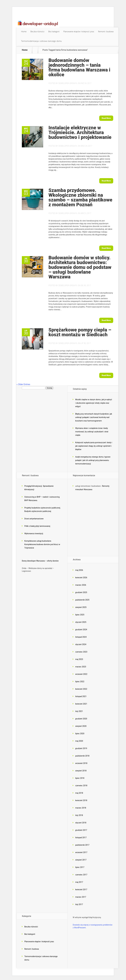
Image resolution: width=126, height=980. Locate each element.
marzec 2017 (81, 897)
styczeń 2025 (81, 622)
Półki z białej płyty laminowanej (37, 526)
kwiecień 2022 (81, 689)
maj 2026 (79, 570)
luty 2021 (79, 711)
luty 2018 (79, 815)
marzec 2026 (81, 585)
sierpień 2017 (81, 860)
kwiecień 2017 (81, 890)
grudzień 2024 (81, 630)
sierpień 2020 (81, 726)
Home (24, 32)
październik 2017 (82, 845)
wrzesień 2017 (81, 852)
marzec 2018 (81, 808)
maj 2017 (79, 882)
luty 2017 (79, 904)
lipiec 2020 (80, 734)
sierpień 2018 (81, 771)
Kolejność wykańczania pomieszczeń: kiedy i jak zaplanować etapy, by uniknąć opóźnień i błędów (94, 446)
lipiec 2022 (80, 682)
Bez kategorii (54, 32)
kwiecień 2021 (81, 704)
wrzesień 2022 (81, 674)
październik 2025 (82, 600)
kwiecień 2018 (81, 800)
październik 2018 (82, 756)
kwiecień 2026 (81, 578)
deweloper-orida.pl (68, 83)
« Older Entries (23, 384)
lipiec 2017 (80, 867)
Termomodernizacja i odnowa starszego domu (41, 41)
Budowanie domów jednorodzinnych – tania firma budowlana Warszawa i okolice (79, 68)
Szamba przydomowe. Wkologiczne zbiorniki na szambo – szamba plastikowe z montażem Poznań (80, 198)
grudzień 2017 (81, 830)
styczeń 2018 (81, 823)
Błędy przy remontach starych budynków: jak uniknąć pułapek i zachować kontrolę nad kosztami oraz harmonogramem (94, 417)
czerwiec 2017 (81, 875)
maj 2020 (79, 741)
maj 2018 (79, 793)
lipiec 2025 (80, 615)
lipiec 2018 (80, 778)
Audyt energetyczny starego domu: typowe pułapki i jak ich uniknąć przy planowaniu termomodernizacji (93, 460)
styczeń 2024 (81, 644)
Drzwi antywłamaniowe (34, 519)
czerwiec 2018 (81, 786)
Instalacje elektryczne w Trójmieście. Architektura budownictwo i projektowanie (80, 133)
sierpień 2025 (81, 607)
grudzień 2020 (81, 719)
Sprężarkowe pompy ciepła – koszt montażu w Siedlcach (80, 332)
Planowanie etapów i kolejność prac (79, 32)
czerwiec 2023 (81, 652)
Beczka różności (37, 32)
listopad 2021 (81, 696)
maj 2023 (79, 659)
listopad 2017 (81, 838)
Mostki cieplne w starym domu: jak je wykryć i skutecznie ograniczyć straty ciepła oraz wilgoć (94, 403)
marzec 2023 (81, 667)
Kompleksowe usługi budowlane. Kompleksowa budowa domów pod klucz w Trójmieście (42, 544)
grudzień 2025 (81, 592)
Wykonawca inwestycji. (34, 534)
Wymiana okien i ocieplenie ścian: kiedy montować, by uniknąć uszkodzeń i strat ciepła (92, 432)
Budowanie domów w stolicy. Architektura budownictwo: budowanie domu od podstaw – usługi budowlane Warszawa (80, 267)
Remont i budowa (106, 32)
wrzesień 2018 (81, 763)
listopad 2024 (81, 637)
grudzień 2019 (81, 748)
